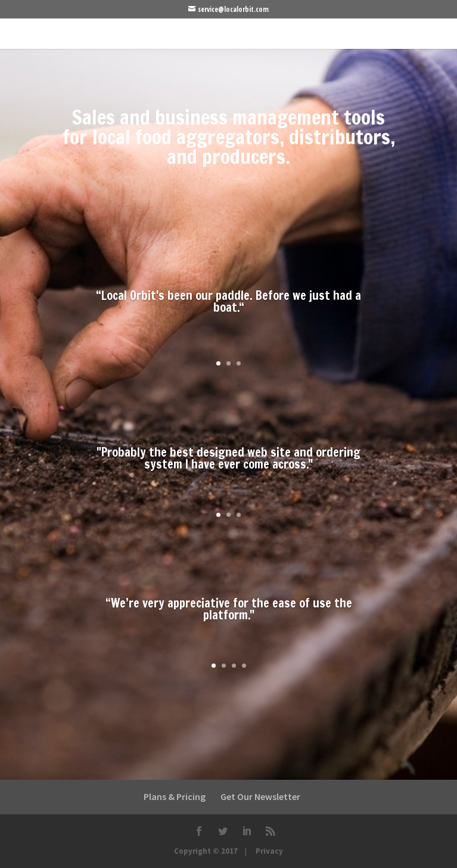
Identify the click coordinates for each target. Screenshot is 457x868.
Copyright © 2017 (206, 851)
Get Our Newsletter (260, 796)
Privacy (269, 851)
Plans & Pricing (175, 796)
